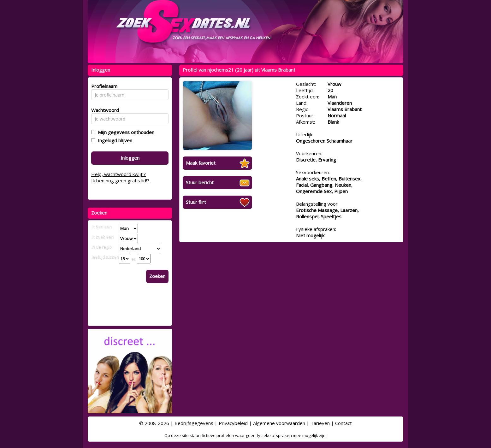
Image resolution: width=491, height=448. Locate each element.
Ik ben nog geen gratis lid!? (120, 180)
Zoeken (157, 276)
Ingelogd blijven (114, 140)
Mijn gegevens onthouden (125, 132)
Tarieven (320, 423)
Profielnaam (103, 86)
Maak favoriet (201, 163)
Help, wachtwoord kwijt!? (118, 174)
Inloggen (130, 158)
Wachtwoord (103, 110)
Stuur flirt (196, 202)
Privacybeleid (233, 423)
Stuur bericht (200, 182)
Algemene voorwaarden (279, 423)
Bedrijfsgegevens (194, 423)
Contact (343, 423)
